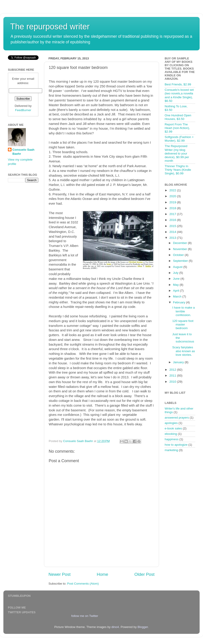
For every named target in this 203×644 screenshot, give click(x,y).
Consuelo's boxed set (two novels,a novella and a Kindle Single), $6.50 (179, 95)
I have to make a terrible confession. (184, 311)
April (176, 291)
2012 (173, 370)
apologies (171, 423)
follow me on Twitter (85, 616)
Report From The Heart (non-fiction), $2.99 (177, 128)
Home (102, 574)
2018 (173, 208)
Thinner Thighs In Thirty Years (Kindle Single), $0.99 (178, 170)
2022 (173, 190)
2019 (173, 202)
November (180, 249)
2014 (173, 232)
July (176, 273)
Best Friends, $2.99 (178, 84)
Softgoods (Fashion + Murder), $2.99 (179, 139)
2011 (173, 376)
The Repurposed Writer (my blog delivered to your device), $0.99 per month (177, 153)
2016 (173, 220)
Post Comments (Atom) (83, 584)
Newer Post (60, 574)
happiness (172, 439)
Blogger (143, 627)
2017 (173, 214)
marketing (171, 450)
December (180, 243)
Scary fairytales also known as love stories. (184, 351)
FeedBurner (23, 110)
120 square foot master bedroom (183, 324)
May (176, 285)
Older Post (144, 574)
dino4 (115, 627)
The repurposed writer (50, 27)
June (177, 279)
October (179, 255)
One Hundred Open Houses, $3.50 (178, 117)
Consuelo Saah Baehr (23, 152)
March (178, 296)
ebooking (171, 434)
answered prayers (177, 418)
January (179, 362)
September (181, 261)
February (180, 302)
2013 (173, 238)
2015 (173, 226)
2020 (173, 196)
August (178, 267)
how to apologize (176, 445)
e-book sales (173, 428)
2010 (173, 382)
